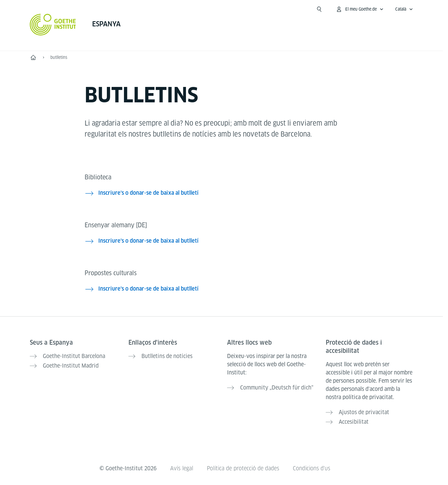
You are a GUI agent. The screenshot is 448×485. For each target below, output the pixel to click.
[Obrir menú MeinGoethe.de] (360, 9)
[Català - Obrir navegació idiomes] (404, 9)
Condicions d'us (312, 468)
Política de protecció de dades (243, 468)
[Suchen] (319, 9)
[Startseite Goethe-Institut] (53, 25)
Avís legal (182, 468)
